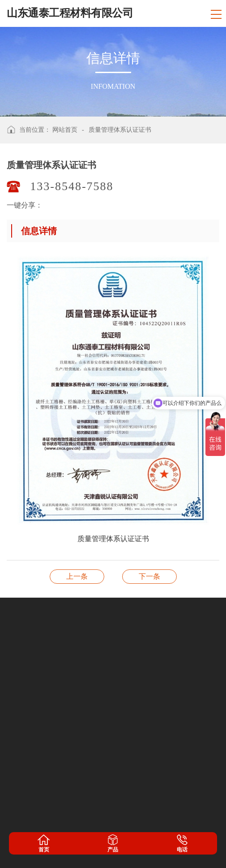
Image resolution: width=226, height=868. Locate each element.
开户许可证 (149, 576)
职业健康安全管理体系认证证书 (77, 576)
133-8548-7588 (72, 186)
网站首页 (65, 130)
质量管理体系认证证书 (120, 130)
